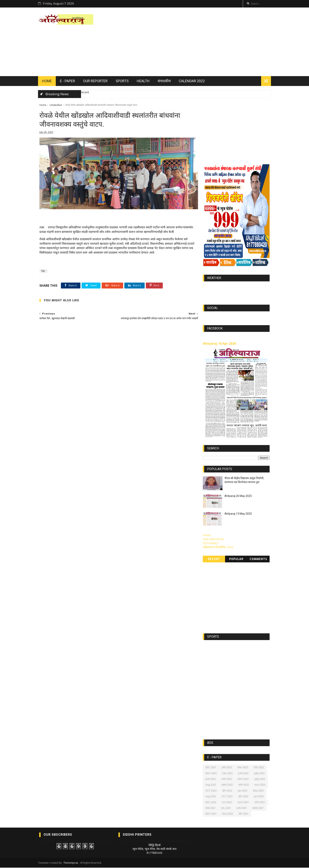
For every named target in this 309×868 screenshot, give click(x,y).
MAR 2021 (258, 808)
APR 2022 (244, 785)
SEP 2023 (227, 791)
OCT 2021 (227, 797)
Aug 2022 (211, 797)
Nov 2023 (260, 785)
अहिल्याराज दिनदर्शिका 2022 (218, 548)
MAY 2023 (211, 774)
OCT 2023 (211, 791)
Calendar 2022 (193, 81)
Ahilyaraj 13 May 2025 (238, 514)
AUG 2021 (243, 803)
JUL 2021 (226, 808)
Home (43, 105)
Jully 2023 (260, 774)
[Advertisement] (198, 42)
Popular (236, 560)
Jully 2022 (260, 780)
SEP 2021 (244, 814)
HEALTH (144, 81)
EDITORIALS (211, 544)
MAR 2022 (227, 785)
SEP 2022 (244, 797)
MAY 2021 (211, 814)
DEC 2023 (211, 803)
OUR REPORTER (97, 81)
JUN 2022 (244, 774)
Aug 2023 (211, 785)
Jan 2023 (243, 791)
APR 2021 (260, 803)
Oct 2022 (227, 803)
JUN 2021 (242, 808)
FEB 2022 (259, 768)
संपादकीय (165, 81)
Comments (259, 560)
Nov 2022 (228, 814)
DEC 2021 (211, 768)
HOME (48, 81)
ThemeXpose (72, 863)
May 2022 (259, 791)
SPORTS (123, 81)
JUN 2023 (211, 780)
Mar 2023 (243, 768)
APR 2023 (227, 780)
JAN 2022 (227, 768)
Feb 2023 (228, 774)
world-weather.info (236, 287)
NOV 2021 (243, 780)
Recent (214, 560)
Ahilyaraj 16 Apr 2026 (220, 344)
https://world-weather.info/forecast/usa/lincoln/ (236, 291)
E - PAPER (69, 81)
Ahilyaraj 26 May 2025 (238, 497)
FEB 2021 (211, 808)
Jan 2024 (259, 797)
